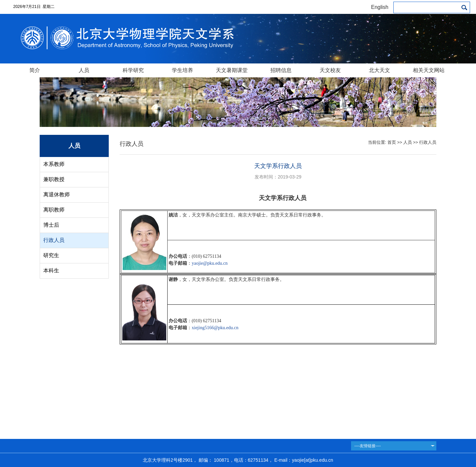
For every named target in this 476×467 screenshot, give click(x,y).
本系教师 (54, 164)
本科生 (51, 271)
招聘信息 (281, 70)
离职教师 (54, 210)
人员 (84, 70)
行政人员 (54, 240)
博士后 (51, 225)
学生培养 (182, 70)
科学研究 (133, 70)
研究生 (51, 255)
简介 (35, 70)
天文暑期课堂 (232, 70)
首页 (392, 142)
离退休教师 (57, 195)
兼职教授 (54, 179)
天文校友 (330, 70)
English (380, 7)
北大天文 (379, 70)
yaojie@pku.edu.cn (210, 263)
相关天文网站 (429, 70)
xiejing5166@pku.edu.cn (215, 328)
